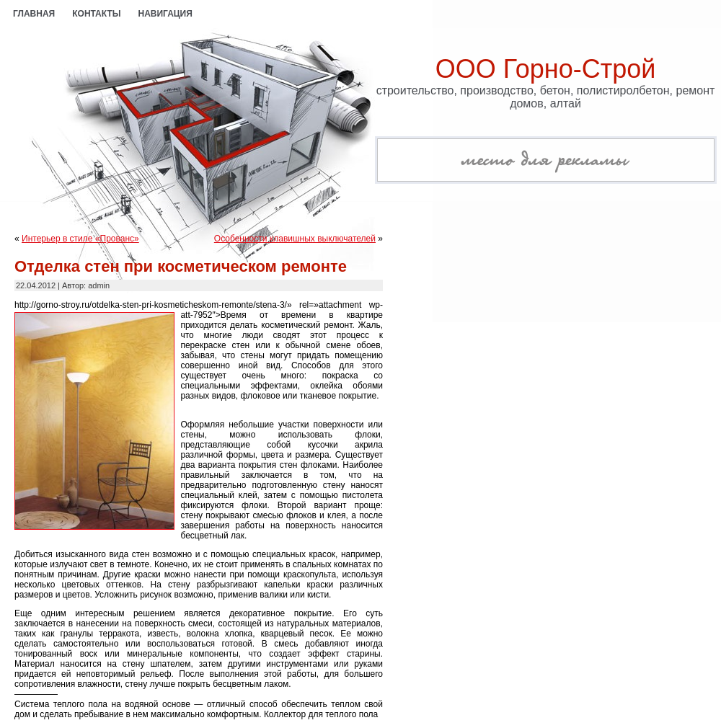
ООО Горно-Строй (546, 69)
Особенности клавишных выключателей (295, 239)
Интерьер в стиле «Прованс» (80, 239)
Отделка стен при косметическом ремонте (181, 266)
